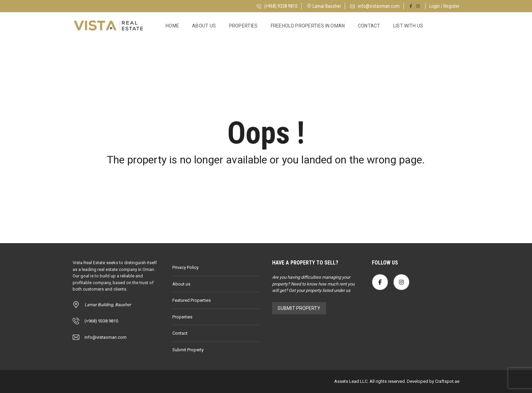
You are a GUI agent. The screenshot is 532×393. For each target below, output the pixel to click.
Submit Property (188, 350)
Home (172, 26)
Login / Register (444, 6)
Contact (369, 26)
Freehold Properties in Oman (308, 26)
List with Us (408, 26)
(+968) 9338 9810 (277, 6)
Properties (243, 26)
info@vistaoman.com (375, 6)
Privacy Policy (185, 267)
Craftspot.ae (447, 381)
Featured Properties (192, 300)
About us (204, 26)
